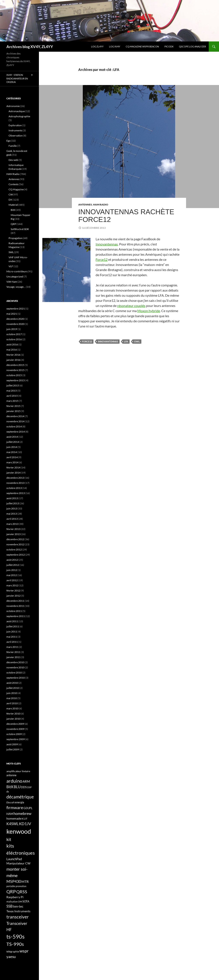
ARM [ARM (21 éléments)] (26, 781)
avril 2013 (12, 519)
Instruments (15, 130)
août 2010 (12, 683)
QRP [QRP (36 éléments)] (11, 891)
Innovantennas (107, 244)
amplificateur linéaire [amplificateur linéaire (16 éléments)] (18, 771)
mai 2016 (12, 350)
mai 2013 (12, 514)
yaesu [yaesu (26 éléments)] (11, 957)
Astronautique (17, 111)
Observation (16, 136)
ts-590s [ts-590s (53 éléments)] (16, 936)
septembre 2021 (16, 309)
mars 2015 (12, 401)
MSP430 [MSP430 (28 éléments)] (14, 881)
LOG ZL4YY (97, 46)
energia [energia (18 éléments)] (20, 802)
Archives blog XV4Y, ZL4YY (30, 47)
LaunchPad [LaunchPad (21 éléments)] (14, 859)
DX (10, 200)
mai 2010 (12, 698)
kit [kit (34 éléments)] (9, 839)
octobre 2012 (14, 549)
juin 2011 (12, 632)
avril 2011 (12, 642)
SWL (11, 252)
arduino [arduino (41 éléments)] (14, 781)
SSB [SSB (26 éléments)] (10, 906)
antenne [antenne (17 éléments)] (11, 775)
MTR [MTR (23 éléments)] (25, 881)
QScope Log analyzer (192, 46)
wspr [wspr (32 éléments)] (24, 951)
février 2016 (13, 355)
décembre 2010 (15, 662)
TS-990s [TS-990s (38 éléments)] (15, 944)
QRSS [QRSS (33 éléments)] (22, 892)
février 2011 (13, 652)
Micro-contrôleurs (17, 271)
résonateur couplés (131, 306)
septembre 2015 (16, 380)
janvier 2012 (13, 596)
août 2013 (12, 498)
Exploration (15, 125)
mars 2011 (12, 647)
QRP (13, 224)
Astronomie (13, 106)
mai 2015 (12, 391)
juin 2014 (12, 447)
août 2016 (12, 344)
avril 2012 (12, 580)
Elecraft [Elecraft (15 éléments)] (10, 802)
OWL (137, 341)
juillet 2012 (13, 565)
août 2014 (12, 437)
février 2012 (13, 590)
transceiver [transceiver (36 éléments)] (18, 917)
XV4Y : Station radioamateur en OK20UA (17, 78)
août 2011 (12, 621)
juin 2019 (12, 329)
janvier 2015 (13, 411)
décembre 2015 (15, 365)
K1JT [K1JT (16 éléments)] (24, 819)
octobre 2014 (14, 426)
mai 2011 (12, 637)
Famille (13, 146)
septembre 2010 (16, 678)
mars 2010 (12, 708)
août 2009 (12, 744)
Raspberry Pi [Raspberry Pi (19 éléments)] (15, 897)
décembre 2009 (15, 724)
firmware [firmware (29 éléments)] (15, 808)
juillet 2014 (13, 442)
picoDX (169, 46)
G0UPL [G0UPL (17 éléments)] (28, 808)
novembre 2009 (15, 729)
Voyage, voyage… (16, 287)
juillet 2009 (13, 749)
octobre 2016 (14, 339)
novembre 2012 (15, 544)
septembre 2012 (16, 555)
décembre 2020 (15, 319)
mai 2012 (12, 575)
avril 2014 (12, 457)
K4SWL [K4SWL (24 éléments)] (13, 824)
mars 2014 (12, 462)
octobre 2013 (14, 488)
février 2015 (13, 406)
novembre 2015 (15, 370)
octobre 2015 (14, 375)
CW (11, 194)
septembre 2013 (16, 493)
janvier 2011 (13, 657)
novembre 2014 (15, 421)
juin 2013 (12, 508)
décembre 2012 (15, 539)
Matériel (13, 205)
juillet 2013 (13, 503)
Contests (13, 184)
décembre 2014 (15, 416)
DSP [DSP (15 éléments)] (29, 787)
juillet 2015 (13, 385)
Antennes (85, 205)
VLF (11, 266)
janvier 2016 (13, 360)
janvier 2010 (13, 719)
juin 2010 (12, 693)
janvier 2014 (13, 473)
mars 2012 (12, 585)
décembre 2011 (15, 601)
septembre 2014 (16, 432)
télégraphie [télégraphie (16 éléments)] (13, 951)
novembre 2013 (15, 483)
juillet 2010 (13, 688)
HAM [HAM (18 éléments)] (10, 814)
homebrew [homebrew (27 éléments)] (22, 813)
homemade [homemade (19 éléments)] (14, 818)
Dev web (13, 160)
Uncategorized (15, 277)
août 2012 (12, 560)
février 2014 (13, 467)
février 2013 (13, 529)
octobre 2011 (14, 611)
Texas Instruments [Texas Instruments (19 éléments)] (18, 911)
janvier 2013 (13, 534)
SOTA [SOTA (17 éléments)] (26, 901)
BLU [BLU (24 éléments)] (17, 787)
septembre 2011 (16, 616)
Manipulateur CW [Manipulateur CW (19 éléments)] (18, 863)
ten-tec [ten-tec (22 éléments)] (18, 906)
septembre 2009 (16, 739)
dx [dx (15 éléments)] (8, 791)
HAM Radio (101, 205)
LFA (126, 341)
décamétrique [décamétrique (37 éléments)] (20, 797)
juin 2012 (12, 570)
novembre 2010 (15, 667)
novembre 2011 (15, 606)
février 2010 (13, 714)
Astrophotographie (19, 116)
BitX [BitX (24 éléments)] (10, 787)
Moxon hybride (149, 311)
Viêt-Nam (12, 282)
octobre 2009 (14, 734)
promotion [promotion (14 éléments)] (21, 886)
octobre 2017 (14, 334)
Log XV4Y (115, 46)
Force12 (102, 259)
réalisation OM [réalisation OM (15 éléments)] (14, 902)
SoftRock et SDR (20, 229)
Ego (9, 141)
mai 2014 (12, 452)
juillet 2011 (13, 626)
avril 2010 (12, 703)
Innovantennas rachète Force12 (126, 216)
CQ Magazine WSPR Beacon (142, 46)
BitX (13, 210)
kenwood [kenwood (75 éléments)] (19, 831)
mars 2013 (12, 524)
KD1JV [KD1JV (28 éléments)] (25, 824)
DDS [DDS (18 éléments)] (24, 787)
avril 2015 (12, 396)
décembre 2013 (15, 478)
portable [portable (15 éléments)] (11, 886)
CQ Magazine (16, 189)
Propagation (16, 238)
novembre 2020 (15, 324)
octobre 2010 (14, 673)
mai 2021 (12, 314)
